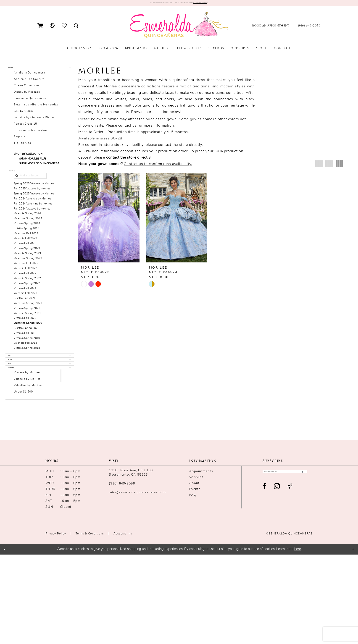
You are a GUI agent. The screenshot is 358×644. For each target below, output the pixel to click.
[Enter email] (285, 563)
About (194, 573)
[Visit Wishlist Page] (64, 28)
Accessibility (123, 623)
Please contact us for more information (140, 128)
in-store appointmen (236, 4)
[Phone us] (308, 28)
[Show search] (76, 28)
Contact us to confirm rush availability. (158, 166)
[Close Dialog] (7, 639)
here (298, 639)
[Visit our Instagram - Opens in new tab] (277, 580)
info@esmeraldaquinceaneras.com (137, 582)
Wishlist (196, 567)
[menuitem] (40, 28)
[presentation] (109, 220)
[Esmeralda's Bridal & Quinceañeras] (179, 27)
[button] (40, 28)
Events (195, 579)
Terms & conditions (90, 623)
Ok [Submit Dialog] (350, 639)
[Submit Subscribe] (302, 563)
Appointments (201, 561)
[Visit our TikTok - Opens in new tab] (290, 580)
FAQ (193, 585)
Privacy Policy (56, 623)
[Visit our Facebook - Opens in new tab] (265, 580)
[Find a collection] (30, 191)
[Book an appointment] (270, 28)
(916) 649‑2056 (122, 573)
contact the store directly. (180, 147)
